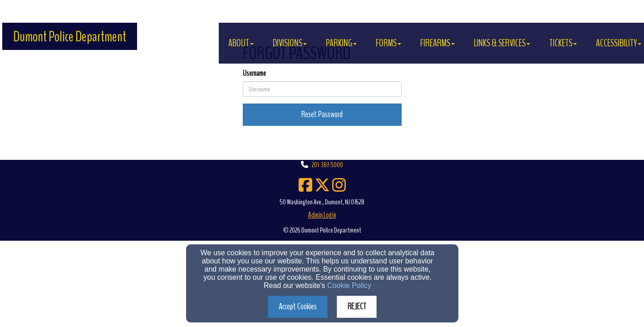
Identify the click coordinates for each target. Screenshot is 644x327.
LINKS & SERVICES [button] (502, 43)
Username (254, 73)
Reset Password (322, 114)
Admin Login (322, 215)
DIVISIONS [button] (290, 43)
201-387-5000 (327, 165)
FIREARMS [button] (438, 43)
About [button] (241, 43)
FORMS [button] (388, 43)
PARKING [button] (341, 43)
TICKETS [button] (563, 43)
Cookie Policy (349, 285)
